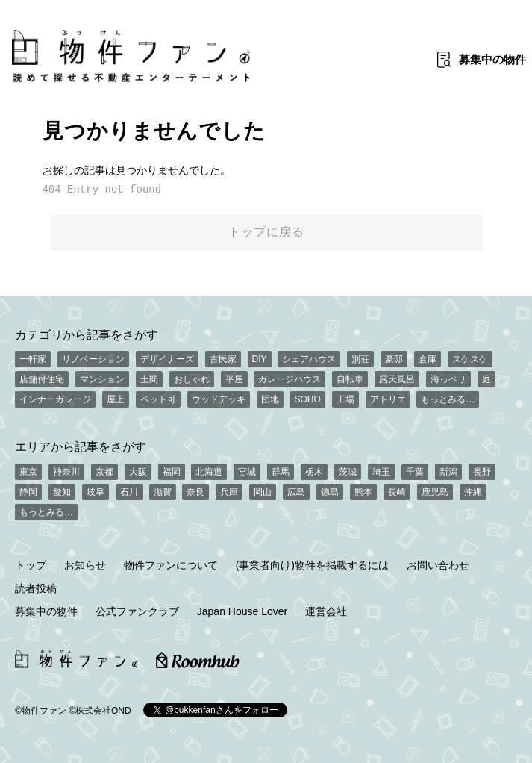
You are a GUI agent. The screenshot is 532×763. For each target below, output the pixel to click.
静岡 (28, 492)
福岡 (172, 472)
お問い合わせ (438, 565)
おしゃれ (192, 379)
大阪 (138, 472)
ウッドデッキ (219, 399)
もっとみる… (448, 399)
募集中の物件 (46, 611)
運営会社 (326, 611)
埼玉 (381, 472)
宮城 (247, 472)
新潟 (448, 472)
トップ (31, 565)
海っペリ (448, 379)
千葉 (415, 472)
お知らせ (85, 565)
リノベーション (93, 359)
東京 (28, 472)
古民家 (223, 359)
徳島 (330, 492)
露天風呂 (397, 379)
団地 (270, 399)
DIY (260, 359)
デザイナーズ (167, 359)
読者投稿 (36, 588)
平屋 (234, 379)
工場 (345, 399)
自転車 (350, 379)
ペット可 (158, 399)
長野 (482, 472)
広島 (296, 492)
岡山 (263, 492)
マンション (102, 379)
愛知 (62, 492)
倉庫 (428, 359)
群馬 (281, 472)
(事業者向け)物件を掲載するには (312, 565)
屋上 (116, 399)
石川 (129, 492)
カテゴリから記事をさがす (87, 334)
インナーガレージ (55, 399)
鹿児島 (435, 492)
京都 (104, 472)
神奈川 (66, 472)
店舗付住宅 (42, 379)
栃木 (314, 472)
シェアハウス (309, 359)
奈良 (195, 492)
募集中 (492, 59)
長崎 (397, 492)
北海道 (209, 472)
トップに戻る (266, 232)
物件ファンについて (171, 565)
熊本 (363, 492)
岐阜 (96, 492)
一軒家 (33, 359)
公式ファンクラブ (137, 611)
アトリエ (388, 399)
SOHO (307, 399)
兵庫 (229, 492)
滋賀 (163, 492)
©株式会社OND (100, 711)
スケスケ (470, 359)
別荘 (360, 359)
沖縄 (473, 492)
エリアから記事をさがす (81, 446)
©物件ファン (41, 711)
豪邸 (394, 359)
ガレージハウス (290, 379)
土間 (149, 379)
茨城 (348, 472)
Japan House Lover (242, 611)
